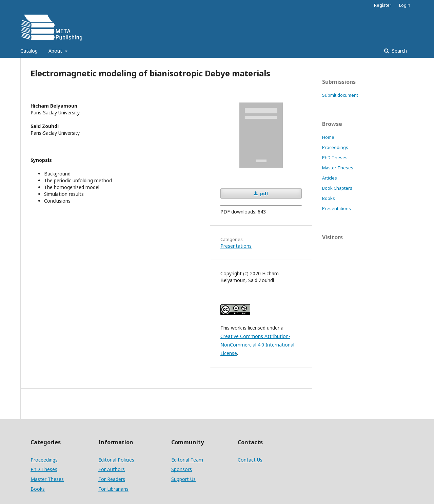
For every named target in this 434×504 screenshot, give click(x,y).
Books (329, 198)
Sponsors (182, 469)
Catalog (29, 51)
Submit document (340, 95)
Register (383, 5)
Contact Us (250, 460)
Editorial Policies (116, 460)
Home (328, 137)
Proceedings (335, 147)
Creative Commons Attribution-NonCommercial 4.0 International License (257, 345)
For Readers (112, 479)
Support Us (183, 479)
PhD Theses (335, 157)
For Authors (112, 469)
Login (405, 5)
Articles (330, 178)
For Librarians (113, 489)
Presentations (236, 246)
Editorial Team (187, 460)
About (56, 51)
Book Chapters (337, 188)
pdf (264, 193)
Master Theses (338, 168)
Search (399, 51)
